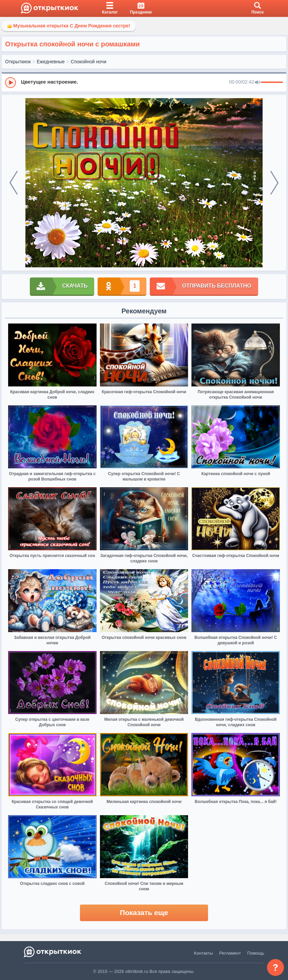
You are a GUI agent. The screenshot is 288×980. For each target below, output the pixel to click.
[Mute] (258, 83)
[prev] (14, 183)
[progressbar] (272, 83)
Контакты (203, 953)
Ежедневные (51, 62)
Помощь (256, 953)
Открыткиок (18, 62)
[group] (144, 82)
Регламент (230, 953)
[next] (274, 183)
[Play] (11, 83)
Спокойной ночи (89, 62)
